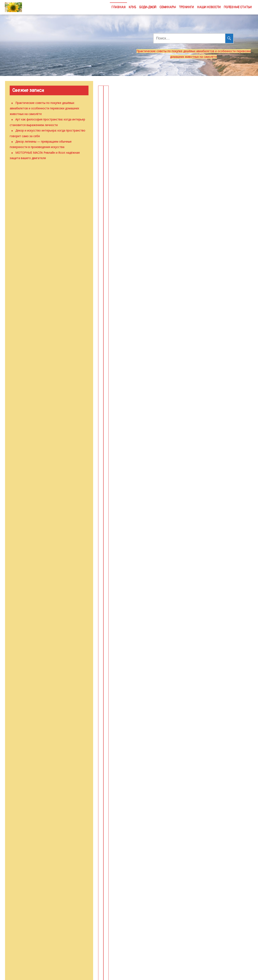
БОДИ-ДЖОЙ (148, 7)
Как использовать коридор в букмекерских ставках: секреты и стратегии (134, 526)
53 (167, 851)
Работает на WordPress (115, 973)
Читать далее (135, 198)
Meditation (154, 973)
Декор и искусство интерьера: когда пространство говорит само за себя (132, 240)
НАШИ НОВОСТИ (209, 7)
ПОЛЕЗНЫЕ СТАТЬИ (238, 7)
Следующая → (193, 851)
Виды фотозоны (123, 695)
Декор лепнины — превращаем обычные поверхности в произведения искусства (209, 244)
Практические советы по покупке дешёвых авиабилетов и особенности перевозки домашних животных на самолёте (134, 112)
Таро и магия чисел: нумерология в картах (209, 361)
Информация (190, 377)
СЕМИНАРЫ (168, 7)
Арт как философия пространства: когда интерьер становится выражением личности (210, 105)
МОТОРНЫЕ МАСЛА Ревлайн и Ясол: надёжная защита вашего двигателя (128, 368)
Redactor (163, 211)
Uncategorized (114, 144)
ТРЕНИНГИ (186, 7)
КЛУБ (132, 7)
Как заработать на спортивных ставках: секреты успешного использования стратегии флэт (208, 529)
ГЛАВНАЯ (118, 7)
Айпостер (192, 695)
